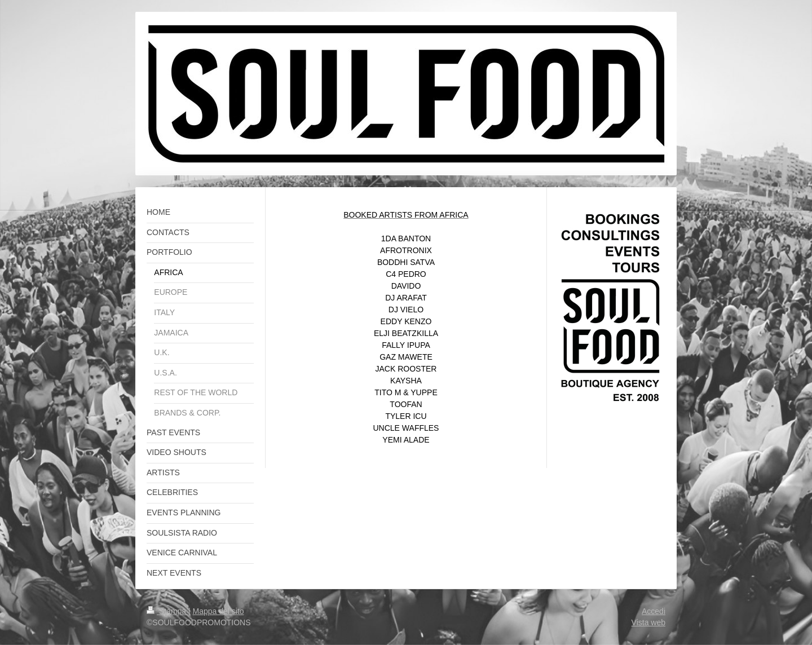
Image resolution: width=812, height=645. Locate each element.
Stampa (167, 611)
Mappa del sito (219, 611)
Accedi (654, 611)
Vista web (648, 622)
